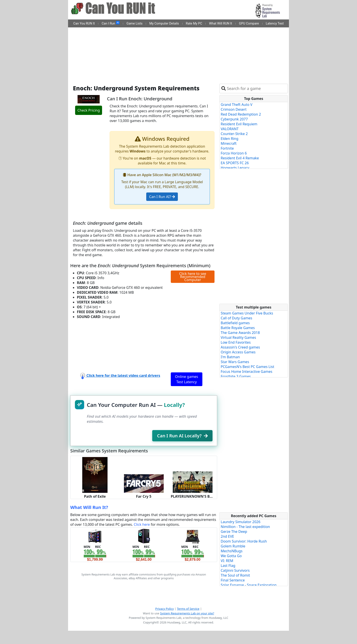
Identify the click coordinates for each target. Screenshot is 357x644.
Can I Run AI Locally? (182, 436)
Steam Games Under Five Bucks (247, 313)
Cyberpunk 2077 (234, 119)
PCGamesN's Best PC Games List (247, 367)
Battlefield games (235, 323)
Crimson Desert (234, 109)
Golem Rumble (233, 546)
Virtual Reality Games (238, 337)
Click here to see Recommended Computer (193, 277)
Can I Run (111, 23)
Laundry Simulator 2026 (241, 522)
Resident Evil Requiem (239, 124)
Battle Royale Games (238, 328)
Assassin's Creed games (240, 347)
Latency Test (275, 24)
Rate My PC (194, 24)
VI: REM (227, 561)
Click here (142, 524)
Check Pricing (88, 110)
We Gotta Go (231, 556)
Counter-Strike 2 (234, 134)
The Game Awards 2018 (240, 333)
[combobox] (256, 89)
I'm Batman (230, 357)
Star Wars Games (235, 362)
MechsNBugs (232, 551)
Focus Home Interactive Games (247, 372)
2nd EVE (227, 536)
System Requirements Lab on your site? (187, 613)
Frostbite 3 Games (236, 376)
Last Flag (228, 566)
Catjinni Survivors (235, 570)
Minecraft (229, 143)
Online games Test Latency (186, 379)
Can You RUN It (84, 24)
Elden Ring (230, 139)
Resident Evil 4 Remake (240, 158)
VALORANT (230, 129)
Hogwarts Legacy (235, 168)
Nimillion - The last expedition (245, 527)
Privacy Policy (165, 609)
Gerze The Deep (234, 532)
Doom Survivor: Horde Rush (244, 541)
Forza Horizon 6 (234, 153)
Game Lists (135, 24)
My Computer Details (164, 24)
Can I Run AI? (162, 197)
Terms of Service (188, 609)
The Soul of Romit (235, 575)
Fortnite (227, 148)
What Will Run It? (89, 507)
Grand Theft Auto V (236, 105)
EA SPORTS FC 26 (235, 163)
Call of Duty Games (236, 318)
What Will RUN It (220, 24)
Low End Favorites (236, 342)
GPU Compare (249, 24)
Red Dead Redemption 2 (241, 114)
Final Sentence (233, 580)
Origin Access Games (238, 352)
